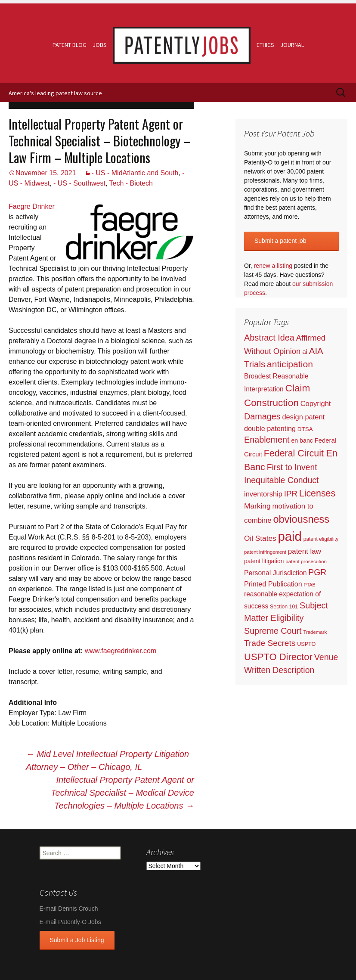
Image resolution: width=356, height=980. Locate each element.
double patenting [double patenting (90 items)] (270, 428)
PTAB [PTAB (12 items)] (310, 585)
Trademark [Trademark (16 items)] (315, 632)
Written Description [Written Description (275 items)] (279, 670)
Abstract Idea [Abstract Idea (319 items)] (269, 338)
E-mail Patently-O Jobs (70, 922)
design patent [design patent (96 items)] (303, 417)
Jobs (100, 45)
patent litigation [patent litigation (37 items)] (264, 561)
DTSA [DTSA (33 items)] (305, 429)
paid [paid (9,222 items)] (289, 536)
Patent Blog (70, 45)
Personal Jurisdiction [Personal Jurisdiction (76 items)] (275, 573)
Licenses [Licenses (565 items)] (317, 493)
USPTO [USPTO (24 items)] (306, 644)
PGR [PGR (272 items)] (317, 572)
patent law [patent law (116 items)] (305, 551)
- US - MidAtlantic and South (135, 173)
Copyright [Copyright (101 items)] (316, 404)
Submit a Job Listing (77, 940)
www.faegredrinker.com (121, 651)
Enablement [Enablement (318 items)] (267, 440)
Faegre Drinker (32, 206)
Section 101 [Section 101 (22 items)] (284, 607)
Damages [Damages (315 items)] (262, 416)
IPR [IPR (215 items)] (291, 494)
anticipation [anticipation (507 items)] (290, 364)
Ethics (265, 45)
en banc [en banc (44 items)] (302, 440)
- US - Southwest (79, 183)
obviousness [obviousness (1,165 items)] (301, 519)
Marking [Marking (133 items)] (257, 506)
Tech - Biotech (131, 183)
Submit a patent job (280, 241)
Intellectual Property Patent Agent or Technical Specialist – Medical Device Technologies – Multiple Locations (122, 793)
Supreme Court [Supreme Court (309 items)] (273, 631)
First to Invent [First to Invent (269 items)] (292, 467)
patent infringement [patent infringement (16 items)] (265, 552)
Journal (292, 45)
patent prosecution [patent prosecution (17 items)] (306, 561)
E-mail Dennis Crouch (69, 909)
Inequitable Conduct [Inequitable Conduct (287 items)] (281, 480)
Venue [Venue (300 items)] (326, 657)
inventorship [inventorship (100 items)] (263, 494)
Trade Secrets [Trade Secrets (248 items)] (270, 643)
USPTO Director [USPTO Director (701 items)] (278, 657)
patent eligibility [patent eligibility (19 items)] (321, 539)
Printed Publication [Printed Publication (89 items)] (273, 584)
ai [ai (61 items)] (305, 352)
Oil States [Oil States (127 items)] (260, 538)
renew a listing (273, 266)
